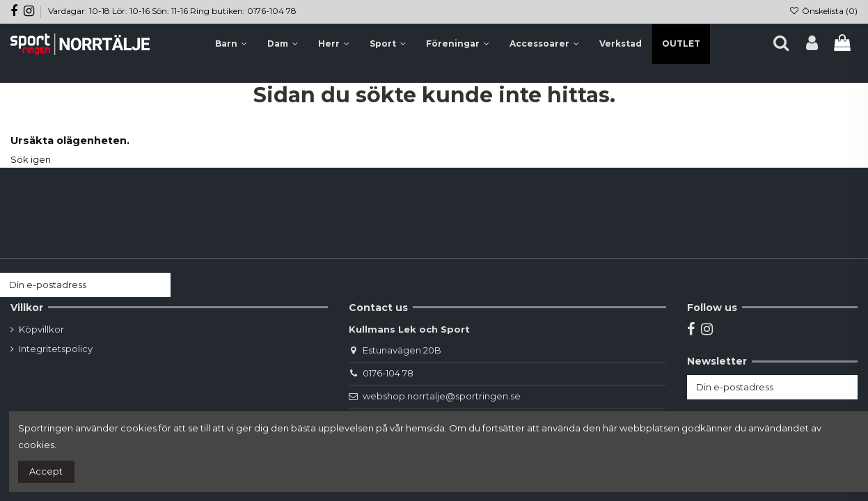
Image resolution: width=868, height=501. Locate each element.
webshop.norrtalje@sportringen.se (442, 396)
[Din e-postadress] (72, 285)
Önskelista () (823, 11)
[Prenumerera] (157, 285)
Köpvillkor (41, 329)
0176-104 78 (388, 373)
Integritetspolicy (56, 349)
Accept (46, 471)
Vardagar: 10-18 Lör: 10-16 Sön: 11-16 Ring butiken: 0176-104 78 (172, 11)
